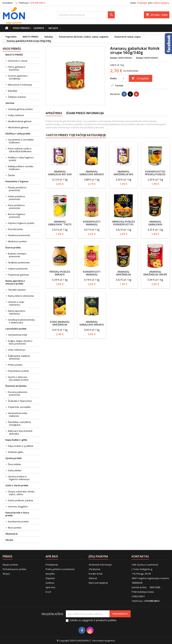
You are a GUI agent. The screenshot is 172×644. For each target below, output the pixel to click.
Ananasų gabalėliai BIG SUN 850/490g (60, 174)
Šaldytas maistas (17, 97)
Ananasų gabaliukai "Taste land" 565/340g (60, 224)
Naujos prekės (10, 565)
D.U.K (48, 592)
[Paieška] (86, 15)
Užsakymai (94, 569)
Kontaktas (8, 3)
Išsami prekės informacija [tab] (85, 113)
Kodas (114, 58)
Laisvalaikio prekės (16, 329)
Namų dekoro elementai (21, 296)
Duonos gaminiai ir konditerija (18, 77)
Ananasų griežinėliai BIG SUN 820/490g (123, 174)
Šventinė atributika (16, 386)
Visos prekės (21, 28)
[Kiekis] (124, 78)
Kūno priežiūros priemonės (16, 207)
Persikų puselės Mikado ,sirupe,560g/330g (60, 274)
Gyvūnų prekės (14, 458)
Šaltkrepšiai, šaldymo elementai (19, 357)
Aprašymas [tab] (54, 113)
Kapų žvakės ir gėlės (16, 440)
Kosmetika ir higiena (17, 181)
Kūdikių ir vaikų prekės (18, 134)
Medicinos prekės (17, 241)
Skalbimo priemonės (19, 262)
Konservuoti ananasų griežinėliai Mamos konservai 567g (92, 276)
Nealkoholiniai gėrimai (20, 121)
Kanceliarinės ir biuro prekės (17, 514)
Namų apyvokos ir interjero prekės (15, 282)
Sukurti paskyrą (161, 3)
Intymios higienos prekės (21, 223)
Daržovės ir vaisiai (18, 61)
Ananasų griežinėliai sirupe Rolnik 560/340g (155, 274)
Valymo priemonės (18, 269)
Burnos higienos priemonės (17, 216)
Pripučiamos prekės (19, 371)
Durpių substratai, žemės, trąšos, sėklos (21, 493)
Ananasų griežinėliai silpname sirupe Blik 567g (123, 276)
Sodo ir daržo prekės (17, 485)
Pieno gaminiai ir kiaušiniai (17, 68)
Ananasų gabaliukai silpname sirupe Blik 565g (155, 226)
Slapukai (50, 578)
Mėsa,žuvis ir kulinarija (20, 85)
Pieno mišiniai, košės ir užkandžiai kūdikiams (20, 150)
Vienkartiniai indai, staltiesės (18, 414)
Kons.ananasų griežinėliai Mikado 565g (60, 325)
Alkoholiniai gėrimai (18, 127)
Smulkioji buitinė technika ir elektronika (21, 321)
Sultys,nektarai (16, 115)
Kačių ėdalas (15, 470)
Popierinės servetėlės (19, 407)
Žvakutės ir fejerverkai (20, 401)
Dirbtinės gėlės (16, 452)
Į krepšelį (140, 78)
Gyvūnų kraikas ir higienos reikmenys (19, 478)
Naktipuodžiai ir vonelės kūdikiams (21, 168)
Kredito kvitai (96, 574)
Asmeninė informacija (100, 565)
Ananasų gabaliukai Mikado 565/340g (92, 174)
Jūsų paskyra (98, 556)
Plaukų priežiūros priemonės (17, 189)
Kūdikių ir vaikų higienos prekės (21, 159)
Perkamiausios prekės (14, 569)
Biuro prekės (15, 528)
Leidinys (39, 28)
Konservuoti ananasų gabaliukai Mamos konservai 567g (92, 226)
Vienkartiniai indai (18, 335)
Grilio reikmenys (17, 350)
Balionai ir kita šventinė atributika (20, 432)
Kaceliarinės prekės (18, 521)
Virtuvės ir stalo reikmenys (16, 303)
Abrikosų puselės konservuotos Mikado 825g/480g (123, 224)
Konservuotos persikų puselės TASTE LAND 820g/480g (155, 176)
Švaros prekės (13, 247)
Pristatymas (52, 565)
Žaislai (11, 175)
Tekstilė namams (17, 290)
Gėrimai (10, 103)
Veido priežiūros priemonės (17, 198)
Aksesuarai (12, 534)
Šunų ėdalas (15, 464)
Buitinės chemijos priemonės (17, 255)
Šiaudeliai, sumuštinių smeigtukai (19, 423)
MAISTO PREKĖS (14, 55)
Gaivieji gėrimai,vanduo (20, 109)
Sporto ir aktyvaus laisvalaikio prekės (18, 378)
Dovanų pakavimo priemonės (18, 393)
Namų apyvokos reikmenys (17, 312)
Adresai (93, 578)
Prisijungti (142, 3)
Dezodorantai (15, 229)
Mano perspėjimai (98, 583)
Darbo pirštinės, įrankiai (21, 500)
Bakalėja (13, 91)
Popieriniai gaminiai (18, 275)
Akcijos (53, 28)
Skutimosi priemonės (19, 235)
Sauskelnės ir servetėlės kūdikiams (21, 141)
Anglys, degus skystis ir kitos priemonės (20, 342)
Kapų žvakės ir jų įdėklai (21, 446)
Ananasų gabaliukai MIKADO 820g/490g (92, 325)
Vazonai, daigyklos (18, 506)
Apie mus (50, 587)
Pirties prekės (15, 365)
